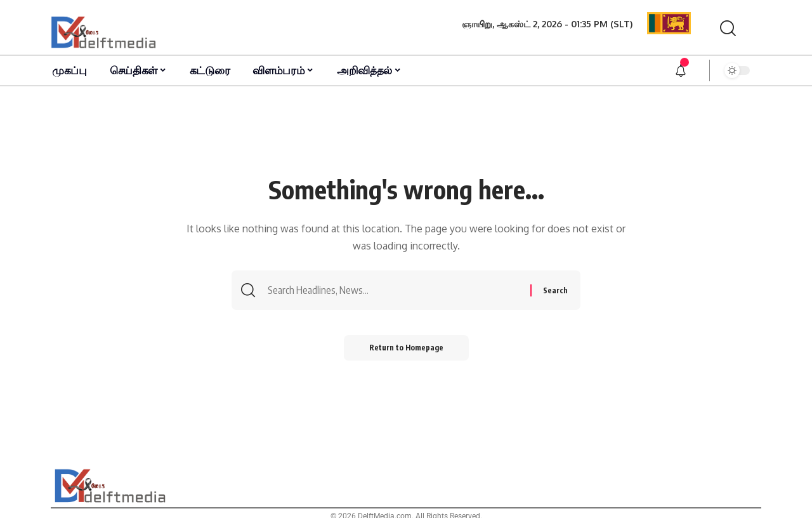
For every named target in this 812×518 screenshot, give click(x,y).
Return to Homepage (406, 348)
